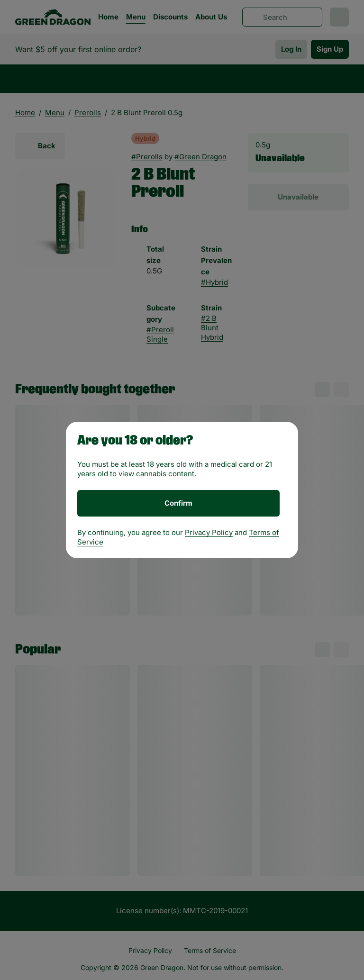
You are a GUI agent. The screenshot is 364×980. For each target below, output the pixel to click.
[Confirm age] (178, 503)
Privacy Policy (209, 532)
